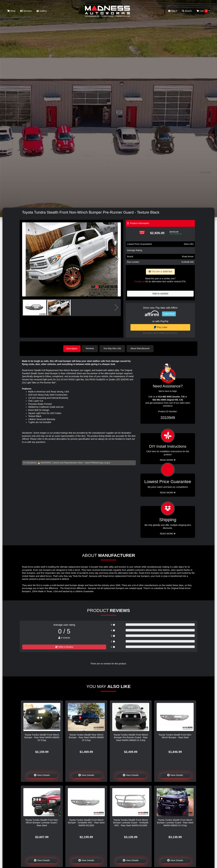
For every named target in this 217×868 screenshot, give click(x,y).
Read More (168, 492)
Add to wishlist (160, 294)
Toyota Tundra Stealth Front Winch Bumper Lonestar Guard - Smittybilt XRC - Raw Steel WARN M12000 (131, 822)
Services (26, 11)
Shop (11, 11)
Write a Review (64, 647)
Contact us (140, 281)
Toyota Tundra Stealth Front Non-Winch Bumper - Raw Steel (175, 736)
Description (72, 348)
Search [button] (187, 11)
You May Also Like (113, 348)
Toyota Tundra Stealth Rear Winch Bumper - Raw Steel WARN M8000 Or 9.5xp (86, 737)
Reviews (91, 348)
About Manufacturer (141, 348)
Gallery (41, 11)
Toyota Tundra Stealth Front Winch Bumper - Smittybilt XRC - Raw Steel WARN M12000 (86, 822)
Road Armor (188, 257)
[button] (117, 259)
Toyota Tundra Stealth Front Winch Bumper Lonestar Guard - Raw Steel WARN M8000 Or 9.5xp (175, 822)
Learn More (169, 314)
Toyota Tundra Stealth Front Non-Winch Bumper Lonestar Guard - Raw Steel (42, 822)
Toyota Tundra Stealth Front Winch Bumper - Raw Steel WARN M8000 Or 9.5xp (42, 737)
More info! (189, 244)
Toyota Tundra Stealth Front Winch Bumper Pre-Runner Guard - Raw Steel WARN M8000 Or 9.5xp (131, 737)
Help (173, 11)
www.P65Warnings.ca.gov (98, 462)
